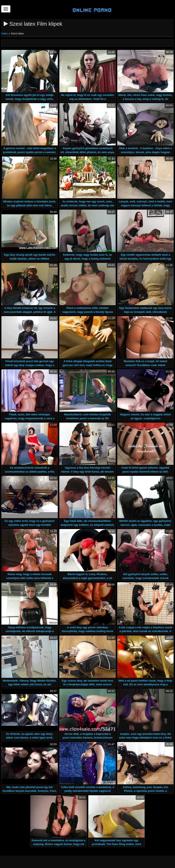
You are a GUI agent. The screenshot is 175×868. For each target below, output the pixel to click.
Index (5, 33)
